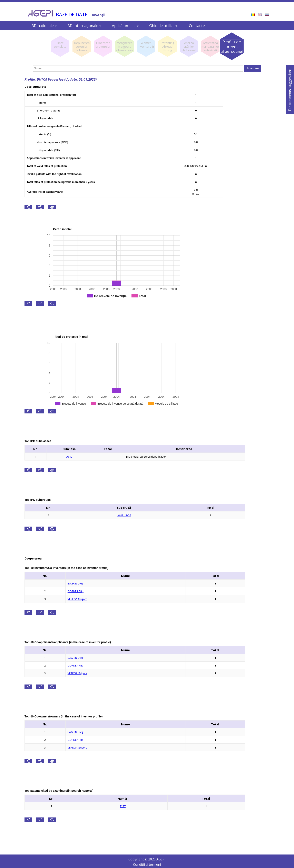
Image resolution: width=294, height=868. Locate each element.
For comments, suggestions (290, 90)
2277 (123, 806)
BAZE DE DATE (72, 15)
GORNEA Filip (76, 591)
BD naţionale (44, 26)
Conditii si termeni (147, 865)
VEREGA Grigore (77, 599)
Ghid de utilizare (164, 26)
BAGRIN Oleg (75, 583)
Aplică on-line (125, 26)
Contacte (197, 26)
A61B (69, 457)
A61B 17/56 (124, 515)
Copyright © (138, 859)
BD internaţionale (84, 26)
